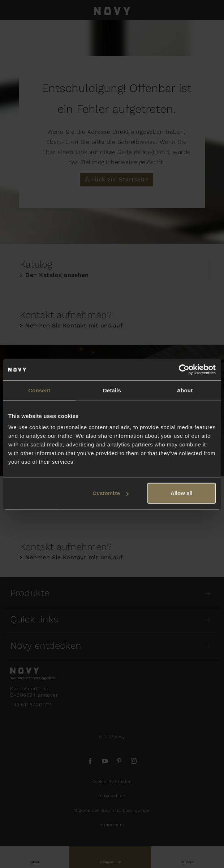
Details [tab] (112, 390)
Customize (111, 493)
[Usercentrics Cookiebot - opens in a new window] (184, 369)
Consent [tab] (39, 390)
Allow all (182, 493)
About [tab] (185, 390)
